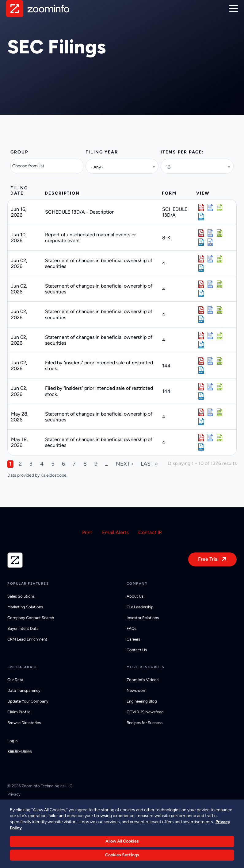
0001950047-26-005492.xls (219, 387)
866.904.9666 (19, 752)
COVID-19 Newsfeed (145, 712)
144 (166, 366)
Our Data (15, 680)
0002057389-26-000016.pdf (201, 284)
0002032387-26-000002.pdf (201, 438)
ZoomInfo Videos (143, 680)
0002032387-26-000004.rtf (210, 412)
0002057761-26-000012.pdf (201, 310)
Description (62, 193)
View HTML (201, 217)
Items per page (181, 152)
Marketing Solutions (25, 607)
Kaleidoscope (53, 475)
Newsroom (137, 690)
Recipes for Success (145, 723)
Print (87, 532)
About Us (135, 596)
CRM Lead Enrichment (27, 639)
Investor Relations (143, 618)
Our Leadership (140, 607)
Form (169, 193)
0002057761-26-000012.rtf (210, 310)
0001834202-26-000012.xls (219, 259)
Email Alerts (115, 532)
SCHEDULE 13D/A (175, 212)
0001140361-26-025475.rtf (210, 207)
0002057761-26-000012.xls (219, 310)
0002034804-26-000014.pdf (201, 335)
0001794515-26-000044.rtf (210, 233)
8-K (166, 238)
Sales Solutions (21, 596)
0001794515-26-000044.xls (219, 233)
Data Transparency (24, 690)
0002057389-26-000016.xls (219, 284)
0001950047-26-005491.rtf (210, 361)
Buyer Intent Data (23, 628)
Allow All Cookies (122, 841)
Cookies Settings (122, 855)
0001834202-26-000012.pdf (201, 259)
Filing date (19, 191)
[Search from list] (32, 166)
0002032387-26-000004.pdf (201, 412)
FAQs (132, 628)
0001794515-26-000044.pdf (201, 233)
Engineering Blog (142, 701)
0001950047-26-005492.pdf (201, 387)
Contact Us (137, 650)
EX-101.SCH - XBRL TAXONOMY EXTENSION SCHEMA (210, 242)
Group (19, 152)
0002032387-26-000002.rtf (210, 438)
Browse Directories (24, 723)
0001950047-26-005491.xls (219, 361)
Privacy (14, 794)
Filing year (102, 152)
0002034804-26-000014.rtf (210, 335)
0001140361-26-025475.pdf (201, 207)
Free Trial (208, 559)
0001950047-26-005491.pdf (201, 361)
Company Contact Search (31, 618)
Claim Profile (19, 712)
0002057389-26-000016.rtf (210, 284)
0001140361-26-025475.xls (219, 207)
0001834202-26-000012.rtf (210, 259)
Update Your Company (28, 701)
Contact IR (150, 532)
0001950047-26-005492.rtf (210, 387)
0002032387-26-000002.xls (219, 438)
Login (12, 741)
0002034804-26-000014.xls (219, 335)
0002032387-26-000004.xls (219, 412)
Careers (133, 639)
